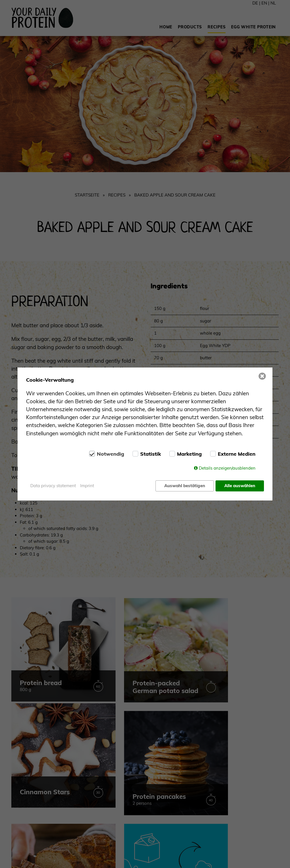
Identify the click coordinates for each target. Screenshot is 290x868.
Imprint (87, 486)
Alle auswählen (240, 486)
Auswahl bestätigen (184, 486)
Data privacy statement (53, 486)
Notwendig (110, 454)
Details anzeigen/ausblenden (227, 468)
